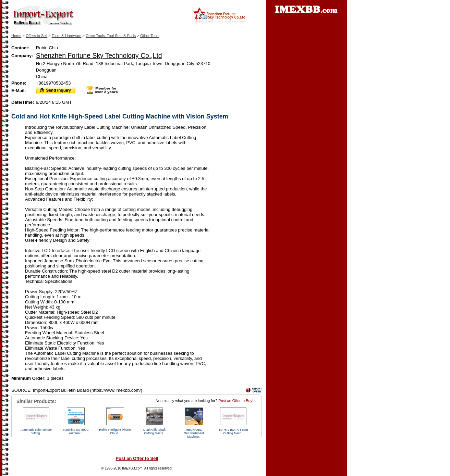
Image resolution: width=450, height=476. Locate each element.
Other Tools (150, 36)
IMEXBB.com (132, 468)
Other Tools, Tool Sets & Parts (111, 36)
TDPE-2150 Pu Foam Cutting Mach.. (233, 431)
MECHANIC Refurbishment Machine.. (194, 433)
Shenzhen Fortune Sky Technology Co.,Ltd (99, 55)
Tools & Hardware (67, 36)
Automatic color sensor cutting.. (36, 431)
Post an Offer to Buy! (236, 401)
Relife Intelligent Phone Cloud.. (115, 431)
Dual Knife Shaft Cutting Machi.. (154, 431)
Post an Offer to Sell (137, 458)
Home (16, 36)
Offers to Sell (37, 36)
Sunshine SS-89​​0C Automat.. (76, 431)
